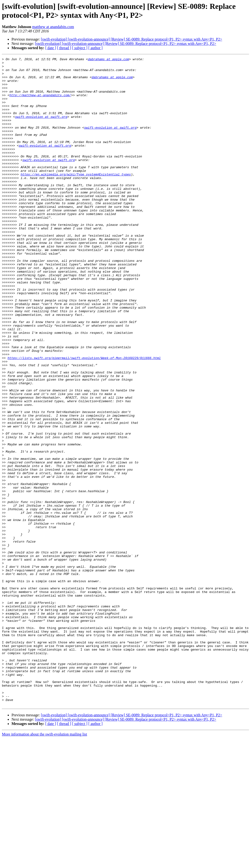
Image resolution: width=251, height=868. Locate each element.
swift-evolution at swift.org (41, 129)
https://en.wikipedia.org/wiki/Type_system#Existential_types (76, 198)
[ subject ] (80, 48)
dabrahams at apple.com (108, 60)
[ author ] (96, 48)
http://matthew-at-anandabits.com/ (40, 103)
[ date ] (51, 48)
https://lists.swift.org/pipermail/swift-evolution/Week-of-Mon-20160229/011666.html (84, 418)
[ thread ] (64, 48)
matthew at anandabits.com (53, 27)
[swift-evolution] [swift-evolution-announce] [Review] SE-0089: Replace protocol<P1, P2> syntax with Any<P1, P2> (132, 39)
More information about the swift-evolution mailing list (45, 864)
